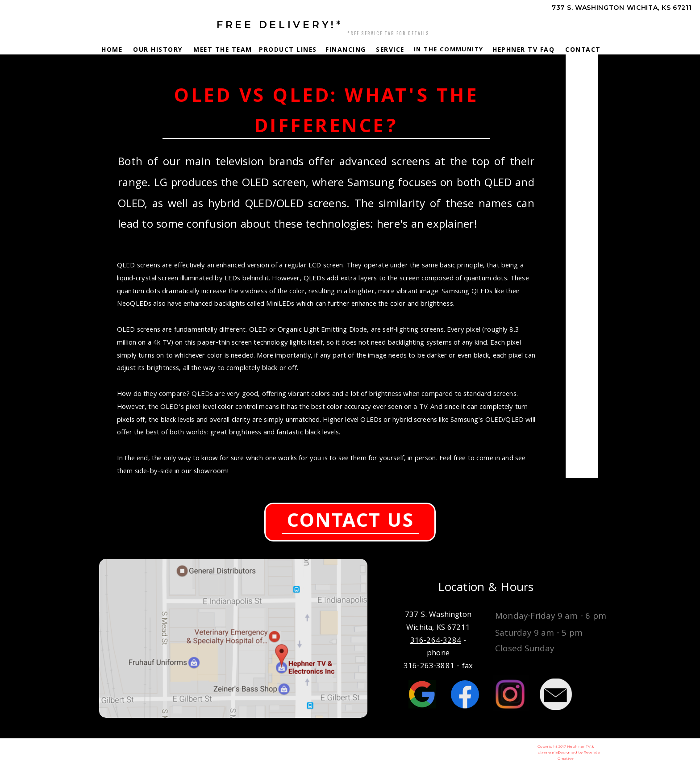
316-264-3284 (601, 25)
